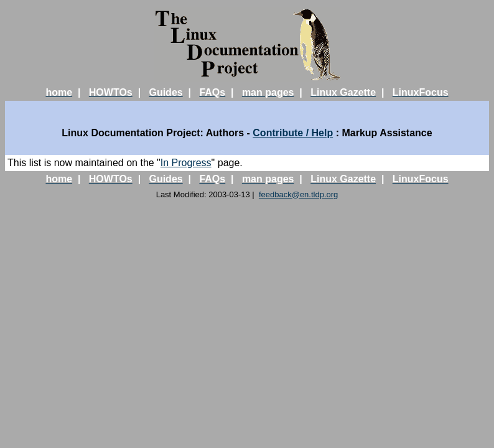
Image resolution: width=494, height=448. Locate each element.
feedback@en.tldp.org (298, 194)
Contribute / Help (293, 133)
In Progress (186, 163)
